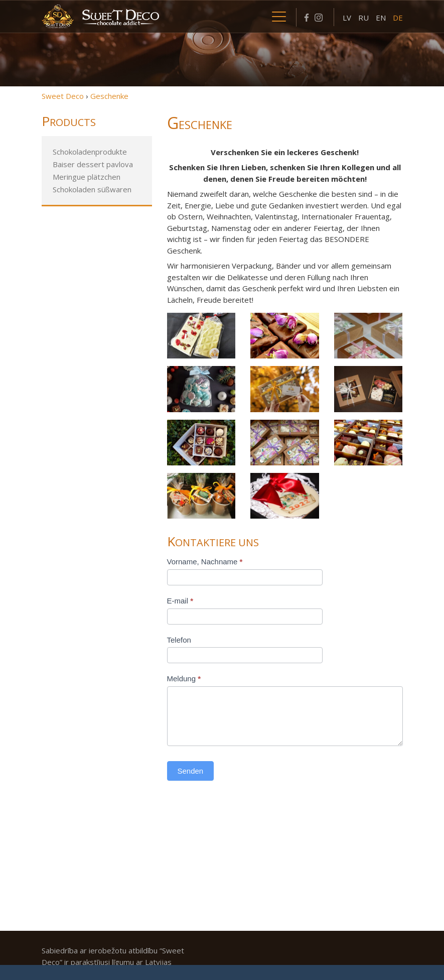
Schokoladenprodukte (90, 152)
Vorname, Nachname (205, 562)
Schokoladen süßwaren (92, 189)
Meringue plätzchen (87, 177)
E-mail (180, 601)
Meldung (184, 679)
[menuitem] (347, 17)
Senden (191, 771)
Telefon (179, 640)
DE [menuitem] (398, 18)
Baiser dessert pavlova (93, 164)
